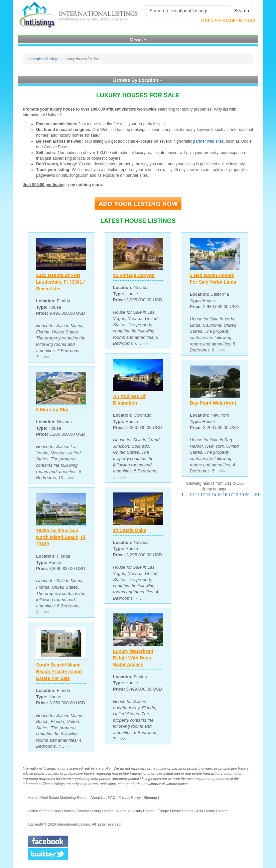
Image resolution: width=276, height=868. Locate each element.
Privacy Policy (129, 798)
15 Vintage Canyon (134, 275)
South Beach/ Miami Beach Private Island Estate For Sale (59, 672)
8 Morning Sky (52, 410)
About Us (98, 798)
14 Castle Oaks (130, 530)
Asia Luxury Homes (212, 811)
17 (230, 495)
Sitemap (150, 798)
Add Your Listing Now (138, 203)
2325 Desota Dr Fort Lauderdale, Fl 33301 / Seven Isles (60, 282)
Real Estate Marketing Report (64, 798)
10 (191, 495)
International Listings (43, 59)
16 (225, 495)
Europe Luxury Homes (175, 811)
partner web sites (208, 141)
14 (214, 495)
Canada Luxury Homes (95, 811)
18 (236, 495)
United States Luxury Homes (51, 811)
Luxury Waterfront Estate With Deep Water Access (133, 658)
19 (242, 495)
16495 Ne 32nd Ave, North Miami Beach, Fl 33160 (61, 537)
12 (203, 495)
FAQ (112, 798)
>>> (46, 357)
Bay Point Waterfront (213, 403)
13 (208, 495)
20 (247, 495)
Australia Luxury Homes (135, 811)
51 (257, 495)
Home (33, 798)
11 (197, 495)
